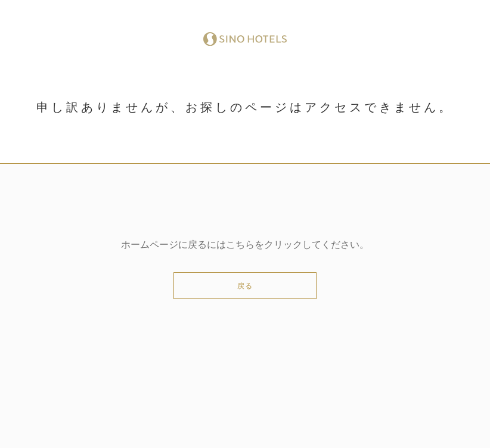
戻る (245, 286)
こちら (240, 245)
